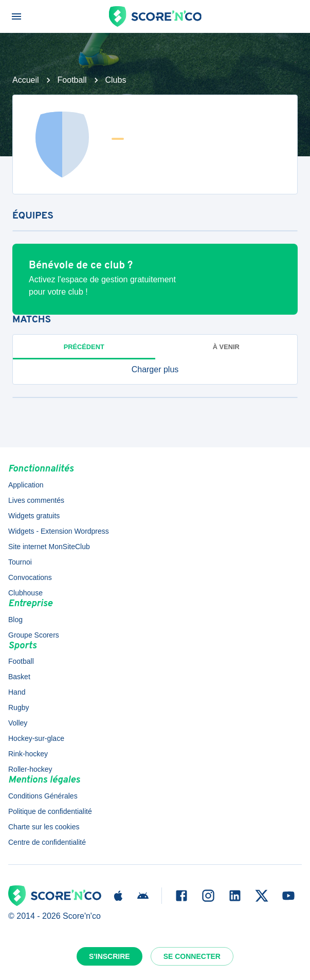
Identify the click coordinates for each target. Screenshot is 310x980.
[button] (155, 370)
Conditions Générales (43, 796)
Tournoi (20, 562)
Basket (19, 677)
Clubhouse (25, 593)
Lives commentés (36, 500)
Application (26, 485)
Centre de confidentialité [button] (47, 842)
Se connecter (192, 956)
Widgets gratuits (34, 516)
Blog (15, 620)
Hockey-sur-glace (36, 738)
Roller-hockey (30, 769)
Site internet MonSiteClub (49, 547)
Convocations (30, 577)
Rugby (19, 707)
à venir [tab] (226, 347)
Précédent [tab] (84, 347)
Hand (17, 692)
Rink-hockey (28, 754)
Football (72, 80)
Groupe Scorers (34, 635)
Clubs (116, 80)
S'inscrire (110, 956)
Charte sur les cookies (44, 827)
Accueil (26, 80)
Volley (18, 723)
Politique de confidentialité (50, 811)
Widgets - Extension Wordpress (59, 531)
